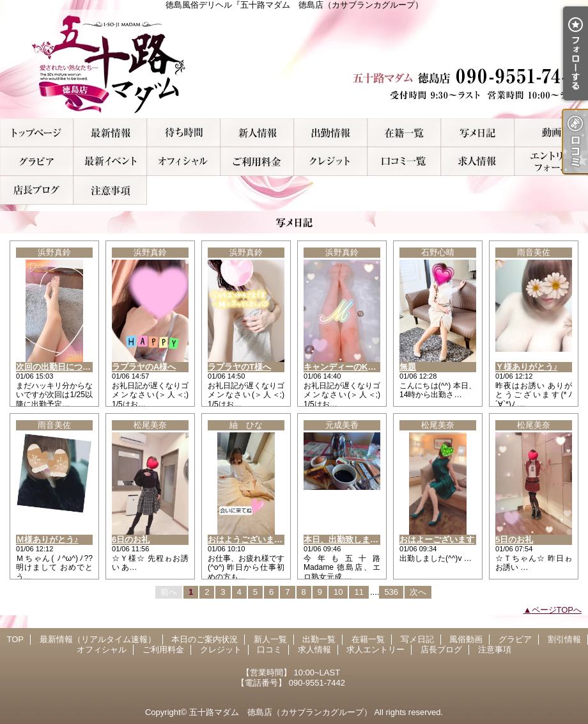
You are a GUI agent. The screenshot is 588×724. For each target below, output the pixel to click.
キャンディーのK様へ (344, 367)
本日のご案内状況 (184, 133)
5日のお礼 (514, 539)
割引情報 (110, 161)
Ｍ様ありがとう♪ (47, 539)
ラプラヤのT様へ (239, 367)
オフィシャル (184, 161)
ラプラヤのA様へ (144, 367)
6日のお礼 (131, 539)
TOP (37, 133)
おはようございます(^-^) (254, 539)
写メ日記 (478, 133)
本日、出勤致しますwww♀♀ (357, 539)
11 (359, 592)
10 (338, 592)
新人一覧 (257, 133)
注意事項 (110, 190)
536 (391, 592)
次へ (418, 592)
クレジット (331, 161)
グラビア (37, 161)
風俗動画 (551, 133)
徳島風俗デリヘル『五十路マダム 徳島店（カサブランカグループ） (294, 64)
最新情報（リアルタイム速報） (110, 133)
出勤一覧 (331, 133)
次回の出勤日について (58, 367)
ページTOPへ (557, 610)
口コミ (404, 161)
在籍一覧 (404, 133)
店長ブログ (37, 190)
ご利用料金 (257, 161)
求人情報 (478, 161)
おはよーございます (437, 539)
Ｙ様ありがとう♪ (527, 367)
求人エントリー (551, 161)
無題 (408, 367)
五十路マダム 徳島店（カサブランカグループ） (281, 712)
